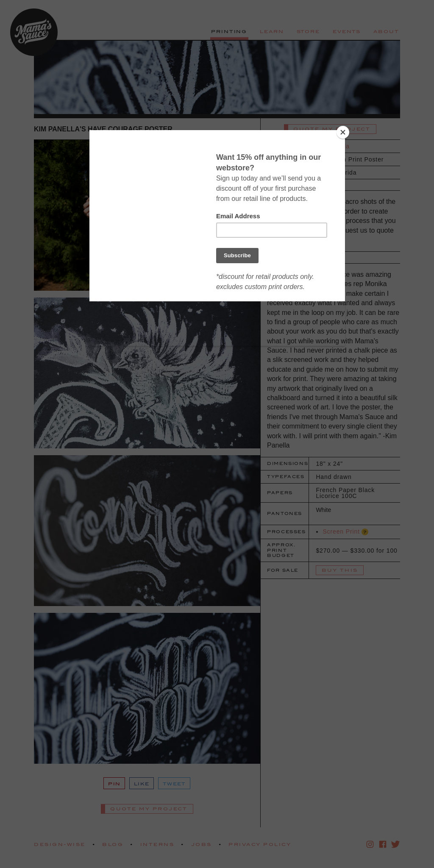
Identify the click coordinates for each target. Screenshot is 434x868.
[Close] (343, 132)
